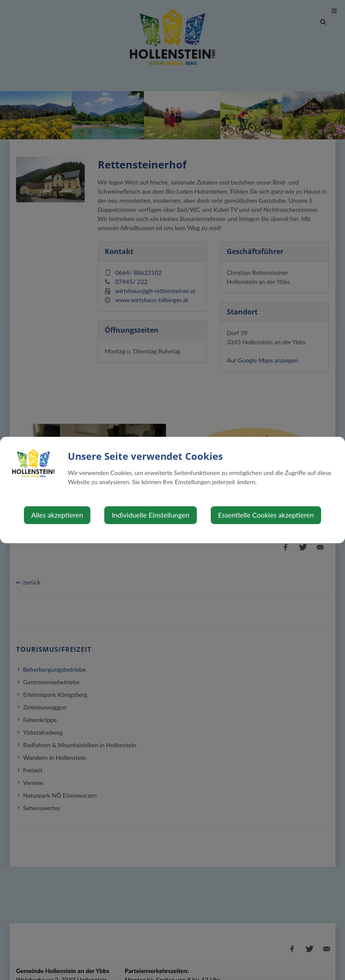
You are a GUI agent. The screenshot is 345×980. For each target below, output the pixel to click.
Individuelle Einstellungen (151, 515)
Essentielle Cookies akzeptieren (266, 515)
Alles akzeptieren (57, 515)
